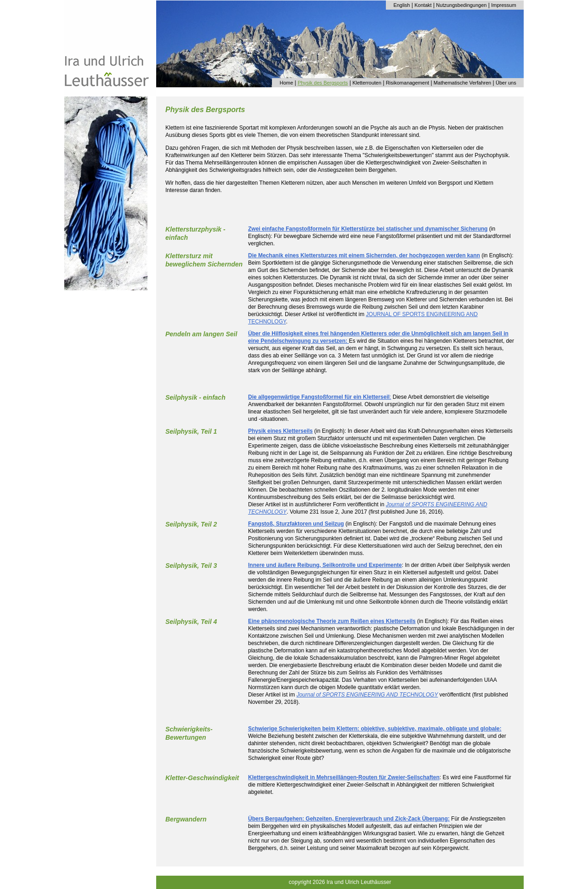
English (401, 5)
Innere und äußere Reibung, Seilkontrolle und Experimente (325, 565)
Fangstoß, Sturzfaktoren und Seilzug (296, 524)
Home (286, 83)
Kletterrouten (367, 83)
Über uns (506, 83)
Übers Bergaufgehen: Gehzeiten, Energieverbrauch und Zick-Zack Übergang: (349, 819)
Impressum (503, 5)
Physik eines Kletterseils (280, 431)
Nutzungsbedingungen (461, 5)
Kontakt (423, 5)
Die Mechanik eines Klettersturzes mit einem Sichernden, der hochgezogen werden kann (364, 255)
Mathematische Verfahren (462, 83)
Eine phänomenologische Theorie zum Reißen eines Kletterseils (332, 621)
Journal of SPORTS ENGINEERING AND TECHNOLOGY (367, 695)
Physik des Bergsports (323, 83)
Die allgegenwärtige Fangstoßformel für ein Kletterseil (319, 397)
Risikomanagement (407, 83)
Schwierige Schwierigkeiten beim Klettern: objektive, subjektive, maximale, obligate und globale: (375, 729)
